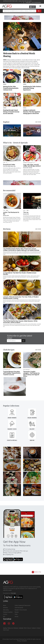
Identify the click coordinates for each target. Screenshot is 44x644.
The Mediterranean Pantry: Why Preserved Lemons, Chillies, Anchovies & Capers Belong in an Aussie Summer (21, 250)
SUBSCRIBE (28, 2)
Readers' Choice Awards (21, 610)
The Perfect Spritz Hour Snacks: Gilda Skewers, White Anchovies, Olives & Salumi (20, 322)
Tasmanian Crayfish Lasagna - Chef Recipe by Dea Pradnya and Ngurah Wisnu (31, 374)
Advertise (5, 608)
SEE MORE (38, 122)
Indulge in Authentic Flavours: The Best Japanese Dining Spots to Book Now (32, 112)
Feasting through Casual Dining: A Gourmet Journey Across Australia (11, 112)
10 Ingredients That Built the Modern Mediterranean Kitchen (20, 274)
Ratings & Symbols (8, 612)
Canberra (34, 628)
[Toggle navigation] (40, 6)
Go (23, 341)
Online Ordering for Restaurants (23, 605)
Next (39, 131)
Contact (5, 614)
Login (32, 7)
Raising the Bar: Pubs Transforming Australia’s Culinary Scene (11, 88)
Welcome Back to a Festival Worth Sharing (19, 55)
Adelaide (21, 628)
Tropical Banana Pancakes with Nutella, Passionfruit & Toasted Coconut (12, 373)
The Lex (26, 212)
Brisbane (16, 628)
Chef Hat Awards (28, 1)
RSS (4, 617)
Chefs (16, 614)
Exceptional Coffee (9, 165)
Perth (25, 628)
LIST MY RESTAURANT (36, 2)
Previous (5, 131)
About (5, 605)
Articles (16, 617)
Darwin (29, 628)
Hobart (39, 628)
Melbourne (10, 628)
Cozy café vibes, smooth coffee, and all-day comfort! (32, 165)
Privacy (19, 641)
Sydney (5, 628)
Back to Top (36, 572)
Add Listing (6, 610)
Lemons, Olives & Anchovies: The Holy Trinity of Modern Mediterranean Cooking (21, 298)
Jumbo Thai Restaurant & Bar (11, 213)
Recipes (17, 612)
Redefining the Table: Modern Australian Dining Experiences (32, 88)
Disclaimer (24, 641)
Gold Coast (6, 630)
